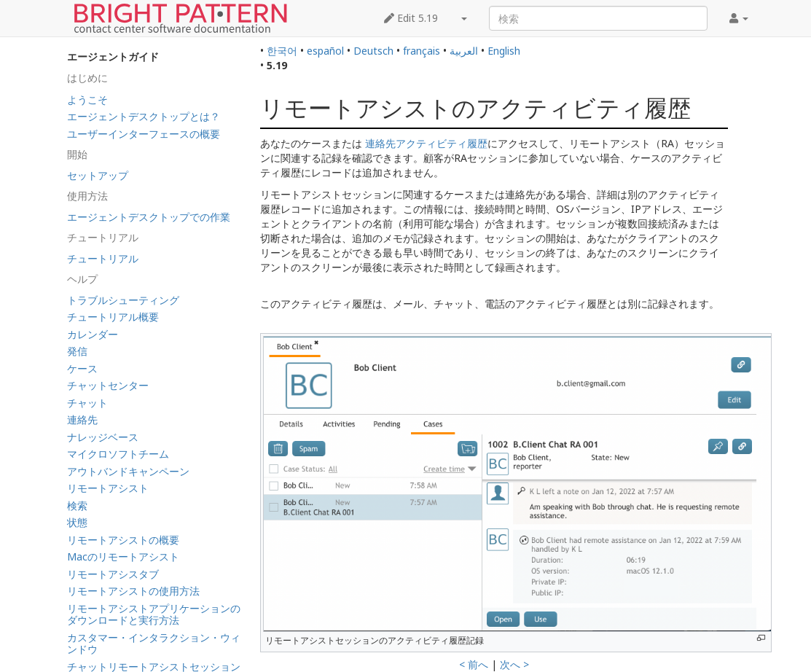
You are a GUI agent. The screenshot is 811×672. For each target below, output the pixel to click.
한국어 (282, 51)
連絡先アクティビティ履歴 (426, 143)
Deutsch (373, 51)
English (504, 51)
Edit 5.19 (411, 18)
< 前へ (474, 664)
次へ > (514, 664)
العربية (464, 51)
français (422, 51)
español (325, 51)
